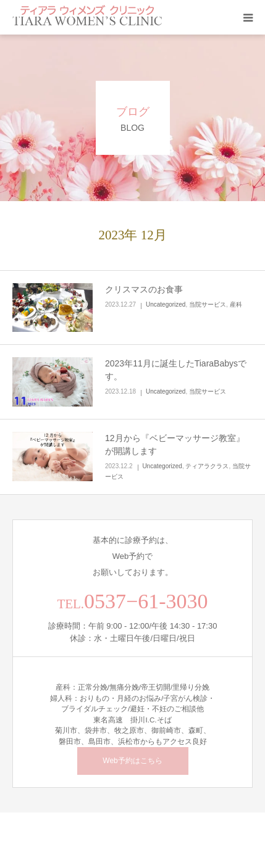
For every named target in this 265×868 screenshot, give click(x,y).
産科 (236, 304)
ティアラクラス (207, 466)
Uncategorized (166, 304)
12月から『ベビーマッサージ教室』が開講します (175, 444)
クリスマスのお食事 (144, 289)
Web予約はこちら (132, 761)
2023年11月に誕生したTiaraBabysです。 (176, 370)
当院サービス (208, 304)
